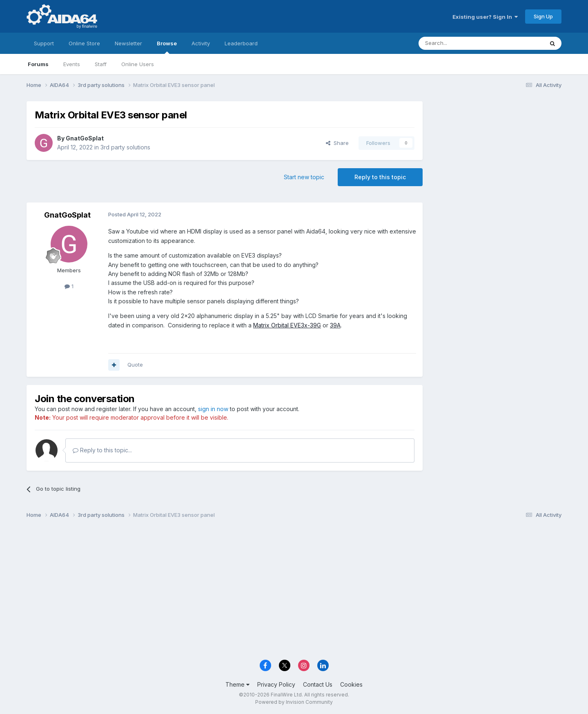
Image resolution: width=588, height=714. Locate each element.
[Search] (460, 43)
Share (337, 143)
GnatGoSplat (85, 138)
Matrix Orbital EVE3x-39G (287, 325)
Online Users (138, 64)
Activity (201, 43)
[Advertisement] (496, 156)
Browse (167, 47)
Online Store (84, 43)
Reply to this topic (380, 177)
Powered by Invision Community (294, 702)
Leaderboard (241, 43)
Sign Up (543, 16)
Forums (38, 64)
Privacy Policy (276, 684)
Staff (101, 64)
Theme (237, 684)
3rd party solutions (125, 147)
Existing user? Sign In (485, 17)
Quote (135, 365)
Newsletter (128, 43)
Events (72, 64)
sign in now (213, 409)
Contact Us (318, 684)
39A (335, 325)
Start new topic (304, 177)
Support (44, 43)
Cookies (351, 684)
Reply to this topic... (102, 450)
